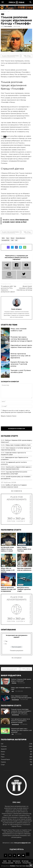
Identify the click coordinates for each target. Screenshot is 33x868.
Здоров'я (5, 24)
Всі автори (25, 861)
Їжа (3, 45)
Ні (6, 644)
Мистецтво (6, 48)
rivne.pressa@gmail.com (22, 843)
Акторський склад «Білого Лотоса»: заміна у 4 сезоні (7, 549)
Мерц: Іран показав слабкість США (18, 445)
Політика (5, 17)
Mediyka (13, 866)
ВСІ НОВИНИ (16, 491)
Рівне (4, 13)
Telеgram (7, 266)
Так (6, 641)
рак (16, 240)
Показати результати (17, 651)
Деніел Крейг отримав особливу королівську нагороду (24, 288)
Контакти (18, 863)
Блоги (4, 55)
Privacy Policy (27, 863)
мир (12, 240)
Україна (5, 10)
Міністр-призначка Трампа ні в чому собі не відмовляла (20, 356)
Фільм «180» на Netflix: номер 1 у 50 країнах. (8, 570)
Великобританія (21, 238)
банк (8, 238)
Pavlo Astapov (16, 309)
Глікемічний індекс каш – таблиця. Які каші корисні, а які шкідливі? (21, 730)
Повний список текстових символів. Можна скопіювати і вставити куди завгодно (21, 711)
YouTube (26, 266)
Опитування (16, 861)
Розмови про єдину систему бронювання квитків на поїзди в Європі (21, 339)
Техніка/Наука (7, 41)
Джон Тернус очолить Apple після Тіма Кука (24, 549)
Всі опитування (17, 658)
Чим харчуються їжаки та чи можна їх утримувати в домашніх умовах (20, 721)
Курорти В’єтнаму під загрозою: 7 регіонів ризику (19, 364)
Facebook (17, 266)
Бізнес (4, 20)
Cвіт (3, 6)
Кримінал (6, 34)
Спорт (4, 27)
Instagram (9, 275)
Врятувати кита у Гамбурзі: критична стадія (24, 589)
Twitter (24, 275)
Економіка (6, 31)
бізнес (13, 238)
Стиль (4, 38)
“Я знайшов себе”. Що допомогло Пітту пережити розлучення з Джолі (8, 289)
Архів (5, 861)
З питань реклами (8, 863)
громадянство (5, 240)
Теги (10, 861)
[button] (31, 2)
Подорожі (6, 52)
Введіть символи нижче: (9, 416)
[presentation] (14, 421)
